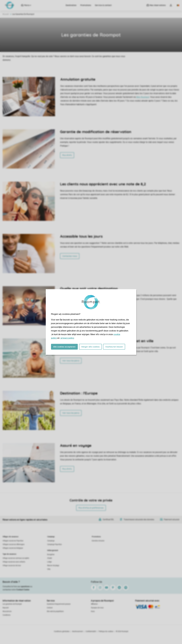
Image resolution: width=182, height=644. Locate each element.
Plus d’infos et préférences (91, 508)
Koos (93, 611)
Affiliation (94, 604)
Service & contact (103, 5)
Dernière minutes (98, 541)
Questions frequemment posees (59, 604)
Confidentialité (91, 631)
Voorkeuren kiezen (114, 347)
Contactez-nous (70, 256)
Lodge (49, 562)
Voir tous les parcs (71, 361)
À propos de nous (97, 608)
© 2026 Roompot (122, 631)
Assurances (7, 611)
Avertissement (77, 631)
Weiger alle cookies (90, 347)
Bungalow (51, 554)
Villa (49, 569)
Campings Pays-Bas (54, 544)
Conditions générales (62, 631)
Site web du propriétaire (55, 611)
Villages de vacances (11, 537)
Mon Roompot (143, 97)
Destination (71, 5)
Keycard (6, 608)
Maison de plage (53, 565)
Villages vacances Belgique (13, 548)
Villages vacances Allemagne (14, 544)
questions (25, 586)
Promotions (86, 5)
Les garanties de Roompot (12, 604)
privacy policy (67, 338)
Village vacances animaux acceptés (16, 558)
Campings (51, 537)
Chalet (50, 558)
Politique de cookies (106, 631)
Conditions (7, 615)
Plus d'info (67, 155)
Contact (50, 608)
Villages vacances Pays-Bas (13, 541)
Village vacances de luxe (12, 565)
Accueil (6, 14)
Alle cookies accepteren (64, 347)
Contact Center (23, 590)
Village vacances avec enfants (14, 562)
